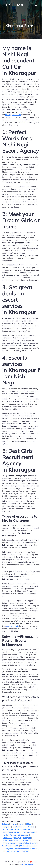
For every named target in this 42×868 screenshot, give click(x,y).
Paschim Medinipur (23, 849)
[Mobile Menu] (36, 5)
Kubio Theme (27, 864)
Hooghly (6, 851)
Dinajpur (24, 851)
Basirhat (6, 840)
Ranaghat (32, 832)
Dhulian (24, 832)
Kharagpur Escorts (13, 115)
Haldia (5, 835)
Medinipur (15, 851)
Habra (17, 829)
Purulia (6, 843)
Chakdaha (24, 840)
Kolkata (5, 824)
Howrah (13, 824)
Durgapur (7, 827)
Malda (16, 846)
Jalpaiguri (17, 838)
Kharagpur (26, 829)
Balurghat (27, 838)
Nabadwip (7, 838)
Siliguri (29, 824)
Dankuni (16, 832)
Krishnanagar (23, 835)
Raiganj (13, 835)
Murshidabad (26, 846)
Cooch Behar (24, 843)
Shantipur (7, 832)
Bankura (15, 840)
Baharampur (8, 829)
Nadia (34, 849)
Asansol (22, 824)
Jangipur (14, 843)
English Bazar (29, 827)
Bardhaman (17, 827)
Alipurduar (34, 840)
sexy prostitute (13, 626)
